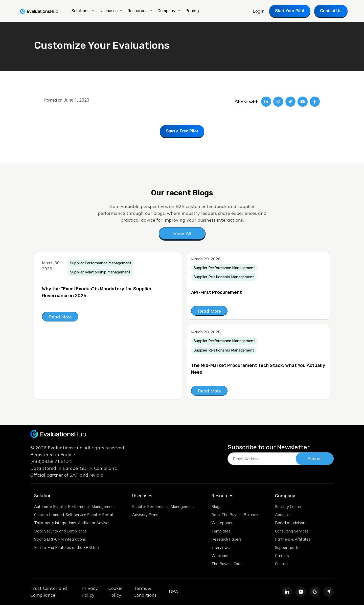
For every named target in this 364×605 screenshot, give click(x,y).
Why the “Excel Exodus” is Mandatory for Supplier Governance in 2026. (97, 292)
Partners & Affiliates (293, 539)
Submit (315, 459)
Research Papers (227, 539)
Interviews (221, 548)
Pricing (192, 11)
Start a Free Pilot (182, 131)
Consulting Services (292, 531)
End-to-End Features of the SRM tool (67, 548)
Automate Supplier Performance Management (75, 507)
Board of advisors (291, 523)
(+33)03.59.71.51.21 (51, 461)
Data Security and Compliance (60, 531)
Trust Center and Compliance (49, 592)
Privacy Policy (90, 592)
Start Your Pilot (290, 11)
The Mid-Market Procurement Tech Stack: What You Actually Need (258, 369)
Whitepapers (223, 523)
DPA (174, 592)
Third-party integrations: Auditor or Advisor (72, 523)
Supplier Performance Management (163, 507)
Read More (60, 317)
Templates (221, 531)
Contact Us (331, 11)
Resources (140, 11)
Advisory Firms (145, 515)
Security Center (288, 507)
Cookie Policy (116, 592)
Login (259, 11)
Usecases (111, 11)
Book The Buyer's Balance (235, 515)
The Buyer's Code (227, 564)
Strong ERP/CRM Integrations (60, 539)
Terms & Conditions (145, 592)
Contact (282, 564)
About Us (283, 515)
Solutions (83, 11)
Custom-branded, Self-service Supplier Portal (74, 515)
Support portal (288, 548)
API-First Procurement (217, 292)
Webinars (220, 556)
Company (169, 11)
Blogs (217, 507)
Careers (282, 556)
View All (182, 233)
